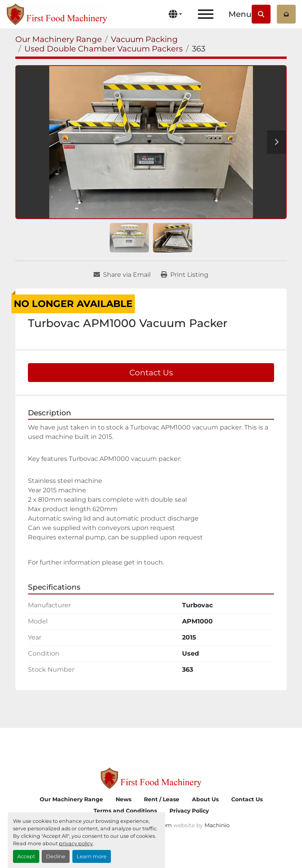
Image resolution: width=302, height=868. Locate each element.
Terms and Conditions (125, 811)
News (123, 799)
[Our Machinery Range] (59, 39)
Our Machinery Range (71, 799)
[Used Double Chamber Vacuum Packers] (104, 49)
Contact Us (151, 373)
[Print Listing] (185, 275)
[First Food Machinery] (151, 778)
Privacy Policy (189, 811)
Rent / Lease (162, 799)
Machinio (217, 825)
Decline (56, 856)
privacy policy (76, 843)
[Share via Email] (122, 275)
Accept (26, 856)
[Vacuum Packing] (144, 39)
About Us (205, 799)
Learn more (92, 856)
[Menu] (206, 14)
